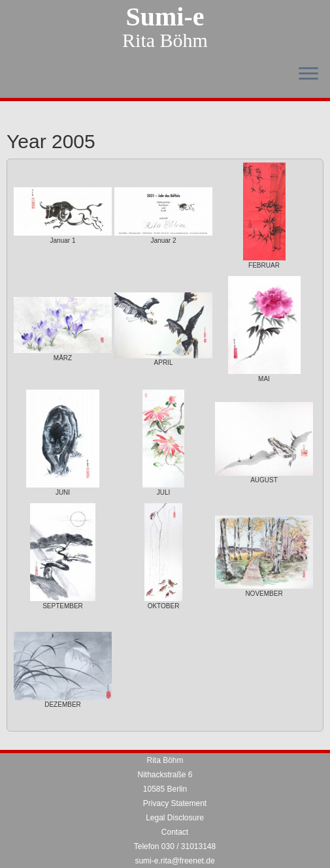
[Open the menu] (308, 74)
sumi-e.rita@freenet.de (174, 861)
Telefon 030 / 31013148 (175, 846)
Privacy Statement (175, 803)
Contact (175, 832)
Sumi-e (165, 17)
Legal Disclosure (175, 818)
